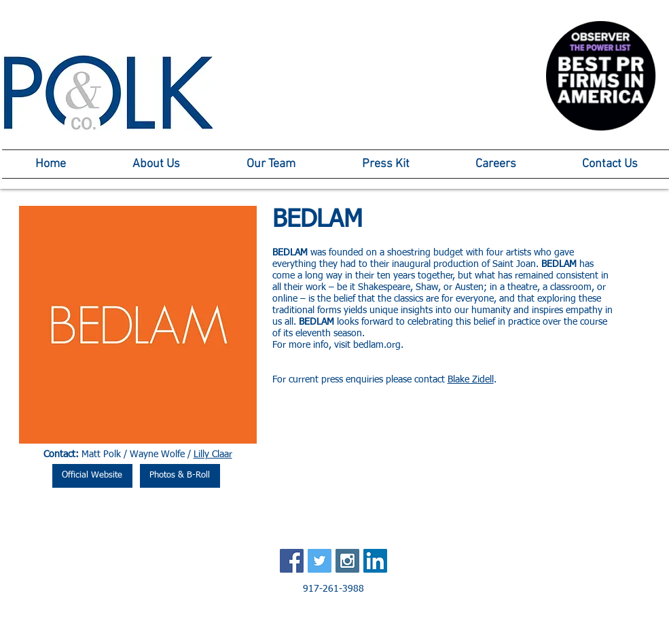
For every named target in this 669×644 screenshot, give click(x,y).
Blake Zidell (471, 380)
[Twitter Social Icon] (320, 561)
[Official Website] (92, 476)
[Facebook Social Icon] (292, 561)
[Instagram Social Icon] (347, 561)
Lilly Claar (213, 454)
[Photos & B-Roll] (180, 476)
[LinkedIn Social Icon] (375, 561)
